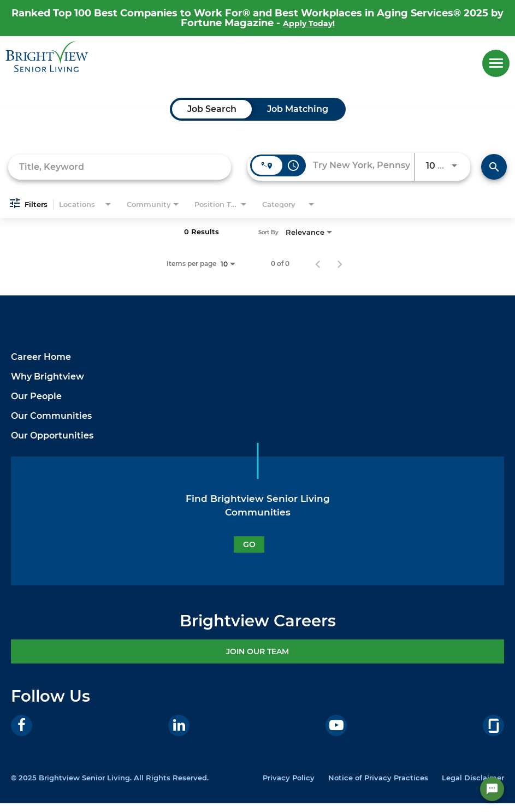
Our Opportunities (52, 435)
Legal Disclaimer (473, 778)
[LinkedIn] (179, 725)
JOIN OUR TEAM (257, 651)
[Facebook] (22, 725)
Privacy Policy (289, 778)
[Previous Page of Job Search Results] (318, 264)
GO (249, 544)
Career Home (41, 357)
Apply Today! (309, 23)
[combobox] (120, 167)
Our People (36, 396)
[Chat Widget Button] (492, 789)
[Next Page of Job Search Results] (340, 264)
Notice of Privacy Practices (378, 778)
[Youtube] (336, 725)
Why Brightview (48, 377)
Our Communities (51, 416)
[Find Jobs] (494, 167)
